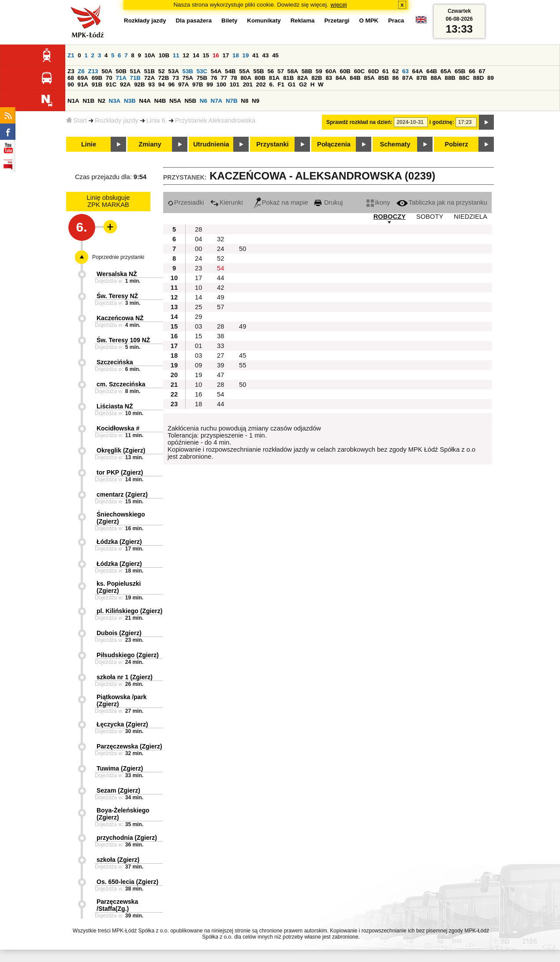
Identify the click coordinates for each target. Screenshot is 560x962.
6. (272, 84)
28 (198, 229)
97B (198, 84)
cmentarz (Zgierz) (122, 494)
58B (307, 71)
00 (198, 249)
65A (446, 71)
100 (221, 84)
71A (121, 78)
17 (226, 55)
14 (196, 55)
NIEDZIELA (470, 217)
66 (472, 71)
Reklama (303, 21)
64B (432, 71)
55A (244, 71)
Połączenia (334, 144)
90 (71, 84)
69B (97, 78)
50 (243, 249)
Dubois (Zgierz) (119, 633)
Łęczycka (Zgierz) (122, 724)
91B (97, 84)
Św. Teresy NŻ (117, 296)
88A (436, 78)
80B (260, 78)
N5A (175, 101)
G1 (292, 84)
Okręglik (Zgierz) (121, 450)
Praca (396, 21)
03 (198, 326)
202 (261, 84)
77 (224, 78)
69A (83, 78)
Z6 (81, 71)
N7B (232, 101)
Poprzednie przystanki (118, 257)
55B (258, 71)
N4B (160, 101)
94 (162, 84)
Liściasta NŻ (115, 406)
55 (243, 365)
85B (383, 78)
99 (210, 84)
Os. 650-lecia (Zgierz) (127, 882)
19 (246, 55)
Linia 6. (157, 120)
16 (216, 55)
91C (111, 84)
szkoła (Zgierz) (118, 860)
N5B (190, 101)
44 (220, 278)
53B (188, 71)
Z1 (71, 55)
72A (149, 78)
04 (198, 239)
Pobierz (457, 144)
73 (176, 78)
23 (198, 268)
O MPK (369, 21)
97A (183, 84)
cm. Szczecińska (121, 384)
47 (220, 375)
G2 (303, 84)
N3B (130, 101)
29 (198, 317)
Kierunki (227, 202)
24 (220, 249)
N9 (256, 101)
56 (271, 71)
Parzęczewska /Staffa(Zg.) (117, 905)
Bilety (229, 21)
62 (396, 71)
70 (109, 78)
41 (256, 55)
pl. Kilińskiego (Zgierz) (129, 611)
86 (396, 78)
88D (478, 78)
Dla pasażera (194, 21)
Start (77, 120)
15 (206, 55)
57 (281, 71)
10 (198, 288)
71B (135, 78)
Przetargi (337, 21)
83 (329, 78)
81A (274, 78)
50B (121, 71)
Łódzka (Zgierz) (119, 542)
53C (202, 71)
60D (373, 71)
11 (176, 55)
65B (460, 71)
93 (151, 84)
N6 (203, 101)
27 (220, 356)
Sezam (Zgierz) (118, 790)
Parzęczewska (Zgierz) (129, 746)
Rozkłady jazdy (117, 120)
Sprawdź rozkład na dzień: (359, 122)
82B (317, 78)
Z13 (93, 71)
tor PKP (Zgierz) (120, 472)
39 (220, 365)
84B (355, 78)
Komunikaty (264, 21)
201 (248, 84)
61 (386, 71)
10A (150, 55)
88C (464, 78)
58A (293, 71)
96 (171, 84)
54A (216, 71)
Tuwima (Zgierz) (120, 768)
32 (220, 239)
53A (173, 71)
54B (230, 71)
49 (220, 297)
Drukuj (329, 202)
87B (422, 78)
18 (236, 55)
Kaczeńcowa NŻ (120, 318)
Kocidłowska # (118, 428)
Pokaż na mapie (281, 202)
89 (491, 78)
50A (107, 71)
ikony (378, 202)
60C (359, 71)
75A (188, 78)
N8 (245, 101)
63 (405, 71)
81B (288, 78)
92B (139, 84)
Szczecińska (115, 362)
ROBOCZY (390, 217)
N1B (88, 101)
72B (164, 78)
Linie (89, 144)
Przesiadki (186, 202)
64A (418, 71)
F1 (281, 84)
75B (202, 78)
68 (71, 78)
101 (235, 84)
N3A (115, 101)
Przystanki (272, 144)
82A (302, 78)
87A (407, 78)
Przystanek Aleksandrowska (215, 120)
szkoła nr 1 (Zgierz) (125, 677)
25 (198, 307)
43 (266, 55)
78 (234, 78)
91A (83, 84)
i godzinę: (442, 122)
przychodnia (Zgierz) (127, 838)
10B (164, 55)
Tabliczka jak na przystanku (442, 202)
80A (246, 78)
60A (331, 71)
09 (198, 365)
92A (125, 84)
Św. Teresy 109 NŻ (123, 340)
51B (149, 71)
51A (135, 71)
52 (162, 71)
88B (450, 78)
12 (186, 55)
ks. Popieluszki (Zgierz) (119, 587)
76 (214, 78)
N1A (73, 101)
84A (341, 78)
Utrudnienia (211, 144)
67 (482, 71)
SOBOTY (430, 217)
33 (220, 346)
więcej (339, 5)
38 (220, 336)
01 (198, 346)
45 (275, 55)
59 (319, 71)
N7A (217, 101)
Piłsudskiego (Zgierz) (128, 655)
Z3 (71, 71)
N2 (102, 101)
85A (369, 78)
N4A (145, 101)
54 (220, 268)
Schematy (395, 144)
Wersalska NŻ (117, 274)
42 (220, 288)
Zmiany (150, 144)
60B (345, 71)
